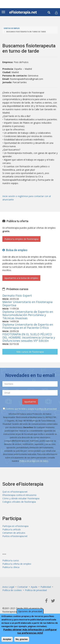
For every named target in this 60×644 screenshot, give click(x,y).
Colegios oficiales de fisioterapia (19, 502)
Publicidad (46, 587)
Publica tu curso (11, 560)
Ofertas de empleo (12, 28)
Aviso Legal (8, 587)
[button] (56, 13)
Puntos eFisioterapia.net (15, 536)
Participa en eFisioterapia (15, 526)
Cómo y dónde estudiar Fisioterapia (21, 498)
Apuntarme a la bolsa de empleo (21, 278)
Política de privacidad (36, 590)
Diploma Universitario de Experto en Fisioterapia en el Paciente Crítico (28, 326)
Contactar (23, 587)
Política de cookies (12, 590)
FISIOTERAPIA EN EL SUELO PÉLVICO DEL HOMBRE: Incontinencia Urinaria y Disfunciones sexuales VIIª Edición (29, 337)
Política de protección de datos (34, 461)
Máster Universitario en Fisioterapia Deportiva (27, 304)
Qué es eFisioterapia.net (15, 492)
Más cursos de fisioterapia (30, 352)
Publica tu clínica (11, 567)
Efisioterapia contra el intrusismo (19, 495)
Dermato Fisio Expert (17, 296)
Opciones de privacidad (30, 611)
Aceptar (7, 639)
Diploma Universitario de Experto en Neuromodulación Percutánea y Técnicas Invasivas (28, 315)
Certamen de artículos (14, 533)
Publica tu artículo (12, 529)
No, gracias (22, 639)
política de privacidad (47, 409)
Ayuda (34, 587)
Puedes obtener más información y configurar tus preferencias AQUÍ (30, 631)
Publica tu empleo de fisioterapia (21, 239)
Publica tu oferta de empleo (17, 564)
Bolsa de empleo (15, 250)
